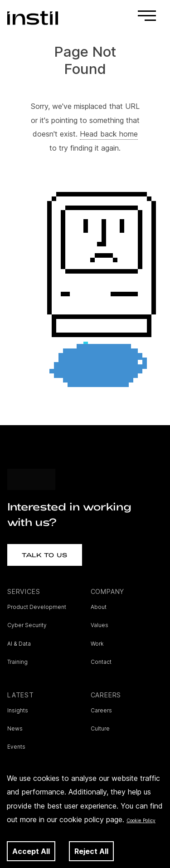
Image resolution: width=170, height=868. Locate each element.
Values (100, 625)
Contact (101, 662)
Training (17, 662)
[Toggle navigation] (147, 18)
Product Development (37, 607)
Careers (101, 710)
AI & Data (19, 644)
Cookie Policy (141, 820)
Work (97, 644)
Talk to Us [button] (45, 555)
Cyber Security (27, 625)
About (99, 607)
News (15, 728)
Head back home (109, 134)
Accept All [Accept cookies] (31, 851)
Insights (18, 710)
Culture (100, 728)
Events (16, 747)
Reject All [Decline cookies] (91, 851)
